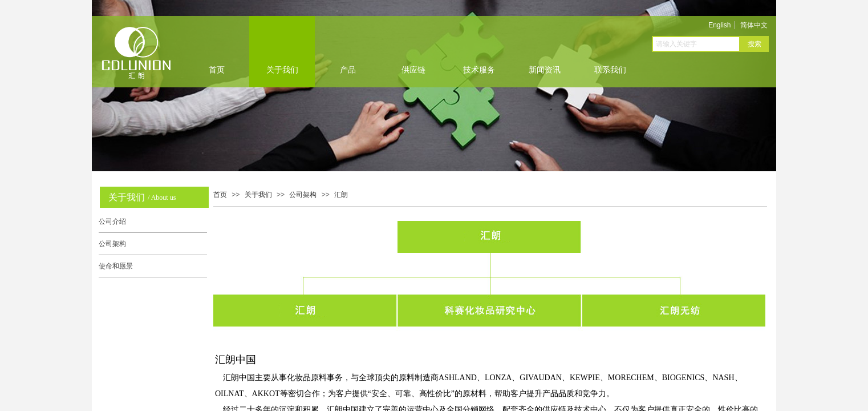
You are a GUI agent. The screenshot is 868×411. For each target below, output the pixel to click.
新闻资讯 (545, 70)
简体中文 (754, 25)
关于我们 (282, 70)
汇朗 (341, 195)
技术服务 (479, 70)
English (719, 25)
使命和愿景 (116, 266)
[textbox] (696, 44)
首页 (217, 70)
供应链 (413, 70)
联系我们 (610, 70)
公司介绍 (112, 221)
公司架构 (303, 195)
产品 (348, 70)
